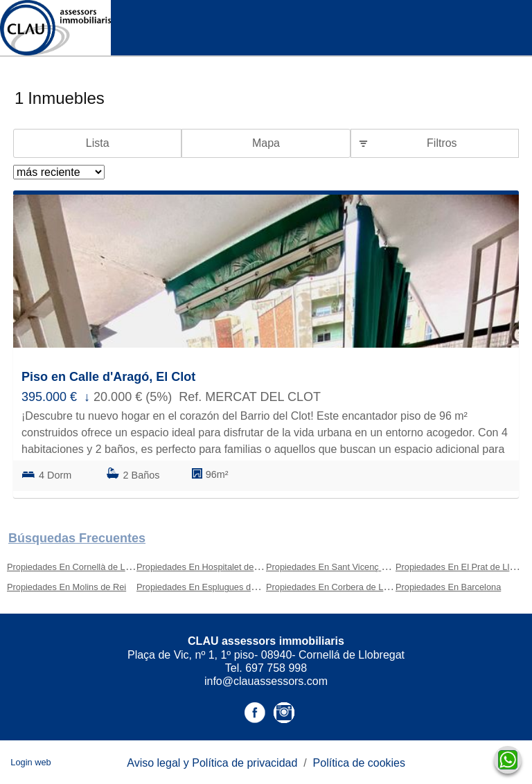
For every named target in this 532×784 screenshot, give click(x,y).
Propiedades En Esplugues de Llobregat (216, 587)
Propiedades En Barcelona (448, 587)
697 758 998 (276, 668)
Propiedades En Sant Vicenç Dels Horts (344, 567)
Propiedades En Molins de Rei (66, 587)
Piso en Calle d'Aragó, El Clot (108, 377)
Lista (98, 143)
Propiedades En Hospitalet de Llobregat (215, 567)
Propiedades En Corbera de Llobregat (341, 587)
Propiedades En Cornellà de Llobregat (82, 567)
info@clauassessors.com (266, 681)
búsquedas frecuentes (77, 538)
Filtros (442, 143)
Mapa (266, 143)
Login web (30, 762)
